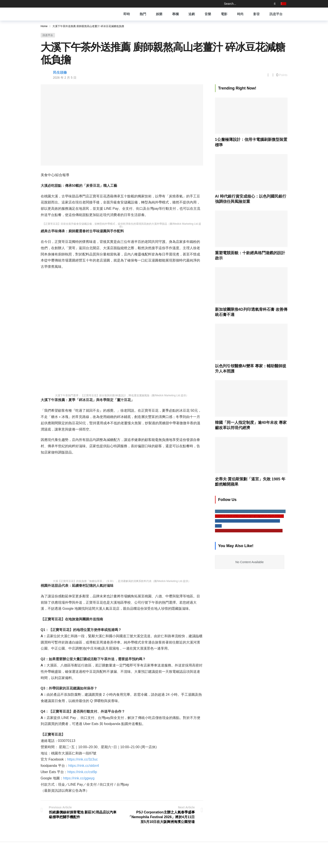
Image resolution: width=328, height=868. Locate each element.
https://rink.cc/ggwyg (79, 778)
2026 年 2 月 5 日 (65, 78)
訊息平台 (48, 35)
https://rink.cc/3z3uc (82, 759)
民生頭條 (60, 72)
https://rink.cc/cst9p (82, 772)
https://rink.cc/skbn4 (84, 766)
